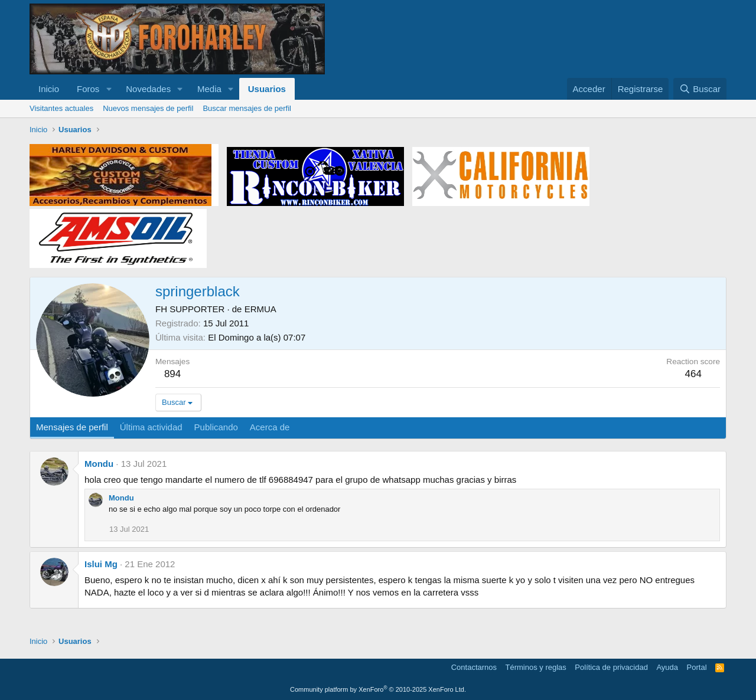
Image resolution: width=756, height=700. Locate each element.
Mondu (99, 464)
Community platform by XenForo (378, 689)
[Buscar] (700, 89)
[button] (109, 89)
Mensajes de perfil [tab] (72, 427)
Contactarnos (474, 667)
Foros (88, 89)
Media (209, 89)
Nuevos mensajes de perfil (148, 108)
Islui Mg (101, 564)
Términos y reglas (536, 667)
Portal (697, 667)
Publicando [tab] (216, 427)
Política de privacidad (611, 667)
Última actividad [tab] (151, 427)
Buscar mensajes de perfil (247, 108)
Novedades (148, 89)
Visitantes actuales (61, 108)
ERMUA (260, 309)
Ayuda (667, 667)
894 (172, 374)
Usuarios (267, 89)
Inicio (49, 89)
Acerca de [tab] (270, 427)
